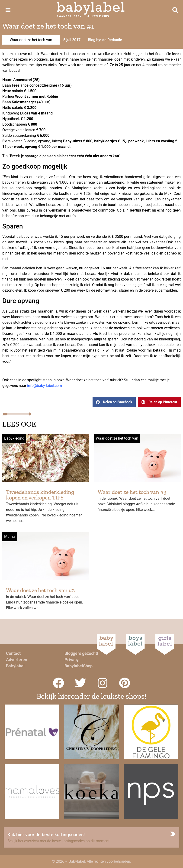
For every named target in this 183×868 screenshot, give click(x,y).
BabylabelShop (79, 666)
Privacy (72, 660)
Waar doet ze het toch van (31, 40)
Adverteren (17, 660)
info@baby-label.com (45, 386)
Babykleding (14, 438)
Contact (13, 653)
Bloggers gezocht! (81, 653)
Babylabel (15, 666)
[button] (114, 402)
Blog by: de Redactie (105, 40)
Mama (10, 537)
